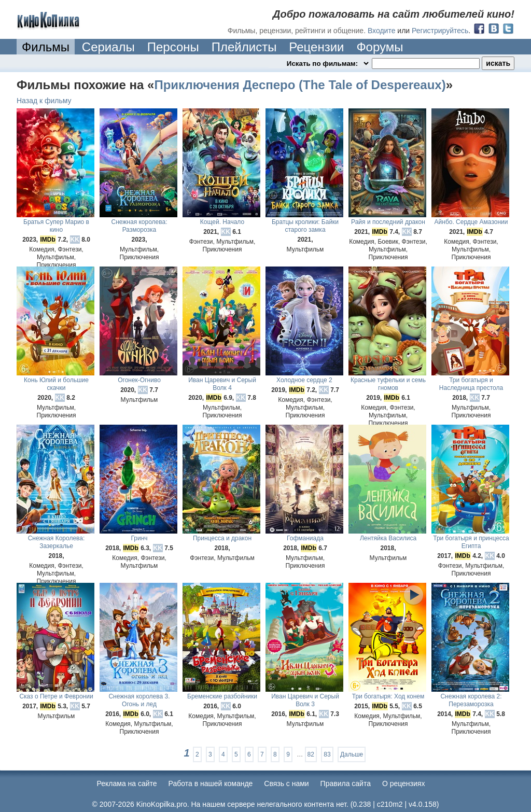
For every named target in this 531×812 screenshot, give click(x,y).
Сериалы (108, 47)
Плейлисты (244, 47)
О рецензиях (404, 783)
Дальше (352, 754)
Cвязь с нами (286, 783)
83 (327, 754)
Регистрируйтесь (440, 31)
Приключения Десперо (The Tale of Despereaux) (300, 85)
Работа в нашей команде (211, 783)
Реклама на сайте (127, 783)
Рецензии (316, 47)
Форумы (380, 47)
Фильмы (46, 47)
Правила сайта (346, 783)
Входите (382, 31)
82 (311, 754)
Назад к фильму (44, 101)
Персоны (173, 47)
